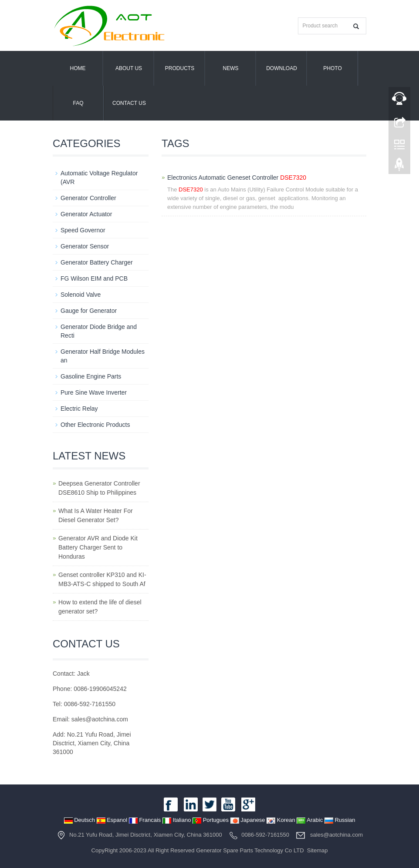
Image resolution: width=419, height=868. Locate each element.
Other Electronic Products (95, 425)
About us (129, 68)
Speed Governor (83, 230)
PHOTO (332, 68)
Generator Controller (88, 198)
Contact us (129, 103)
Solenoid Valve (81, 295)
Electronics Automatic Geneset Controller (237, 178)
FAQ (78, 103)
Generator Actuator (86, 214)
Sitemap (318, 850)
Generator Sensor (85, 246)
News (231, 68)
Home (78, 68)
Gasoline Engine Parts (91, 376)
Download (282, 68)
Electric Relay (79, 409)
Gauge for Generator (89, 311)
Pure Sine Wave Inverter (94, 392)
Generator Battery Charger (97, 262)
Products (180, 68)
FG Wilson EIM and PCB (94, 278)
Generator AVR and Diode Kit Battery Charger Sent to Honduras (98, 547)
